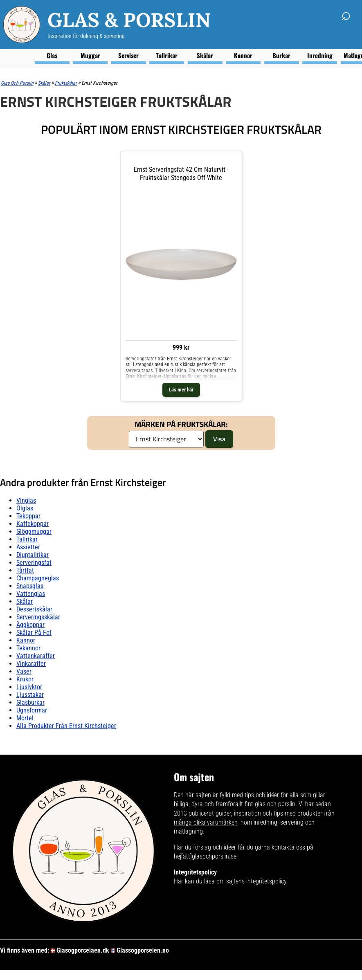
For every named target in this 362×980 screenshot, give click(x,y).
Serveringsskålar (38, 617)
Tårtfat (25, 570)
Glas (52, 55)
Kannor (243, 55)
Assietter (28, 547)
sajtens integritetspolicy (256, 881)
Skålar (205, 55)
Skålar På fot (34, 633)
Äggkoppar (30, 625)
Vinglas (26, 500)
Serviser (128, 55)
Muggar (90, 55)
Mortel (25, 718)
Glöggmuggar (34, 532)
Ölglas (25, 508)
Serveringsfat (34, 563)
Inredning (320, 55)
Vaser (24, 671)
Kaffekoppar (33, 524)
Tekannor (28, 648)
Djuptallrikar (33, 555)
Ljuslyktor (29, 687)
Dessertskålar (34, 609)
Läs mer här (181, 390)
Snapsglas (30, 586)
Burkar (281, 55)
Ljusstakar (30, 695)
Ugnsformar (32, 710)
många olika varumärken (206, 822)
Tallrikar (167, 55)
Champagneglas (38, 578)
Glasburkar (30, 702)
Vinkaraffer (31, 664)
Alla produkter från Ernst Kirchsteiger (66, 726)
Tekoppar (28, 516)
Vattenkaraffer (36, 656)
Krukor (25, 679)
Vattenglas (31, 594)
